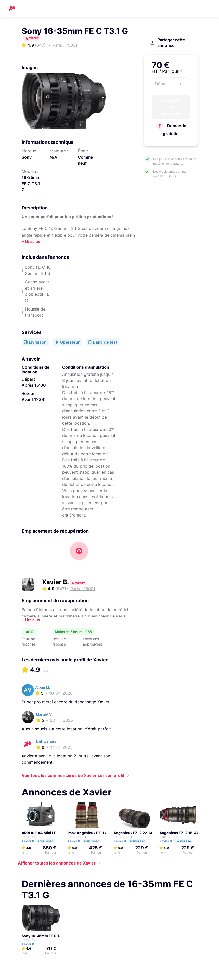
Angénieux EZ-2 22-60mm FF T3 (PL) (146, 833)
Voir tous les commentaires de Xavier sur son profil (73, 775)
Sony (27, 157)
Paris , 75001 (31, 837)
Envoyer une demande (171, 110)
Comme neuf (85, 160)
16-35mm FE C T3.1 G (31, 184)
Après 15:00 (34, 385)
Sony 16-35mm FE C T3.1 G (45, 936)
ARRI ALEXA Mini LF (39, 833)
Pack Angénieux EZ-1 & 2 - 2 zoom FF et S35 (105, 833)
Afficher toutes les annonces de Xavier (57, 863)
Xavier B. (56, 582)
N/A (54, 157)
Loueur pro (46, 841)
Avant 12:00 (34, 399)
